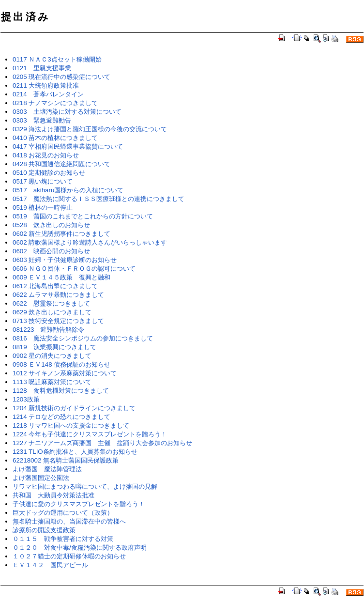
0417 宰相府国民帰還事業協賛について (68, 147)
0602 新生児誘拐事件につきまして (61, 234)
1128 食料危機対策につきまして (61, 391)
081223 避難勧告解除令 (48, 330)
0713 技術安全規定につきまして (58, 321)
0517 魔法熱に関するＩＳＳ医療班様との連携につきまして (99, 199)
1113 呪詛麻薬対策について (52, 382)
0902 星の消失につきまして (52, 356)
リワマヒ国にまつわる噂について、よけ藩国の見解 (85, 486)
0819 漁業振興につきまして (54, 347)
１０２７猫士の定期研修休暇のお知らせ (69, 556)
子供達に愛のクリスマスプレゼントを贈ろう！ (79, 504)
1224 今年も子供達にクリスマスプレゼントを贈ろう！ (90, 434)
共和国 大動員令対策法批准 (53, 495)
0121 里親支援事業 (42, 68)
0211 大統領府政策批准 (46, 85)
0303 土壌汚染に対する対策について (67, 112)
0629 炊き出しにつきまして (52, 312)
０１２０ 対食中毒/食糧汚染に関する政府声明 (80, 548)
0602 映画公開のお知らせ (51, 251)
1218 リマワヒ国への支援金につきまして (71, 425)
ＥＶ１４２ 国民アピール (50, 565)
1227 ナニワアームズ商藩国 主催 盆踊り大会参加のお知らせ (102, 443)
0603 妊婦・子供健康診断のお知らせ (65, 260)
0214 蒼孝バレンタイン (48, 94)
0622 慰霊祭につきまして (51, 303)
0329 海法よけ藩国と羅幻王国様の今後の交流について (90, 129)
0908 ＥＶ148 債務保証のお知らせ (61, 364)
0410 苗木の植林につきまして (55, 138)
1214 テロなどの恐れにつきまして (61, 417)
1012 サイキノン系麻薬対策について (65, 373)
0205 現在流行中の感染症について (61, 77)
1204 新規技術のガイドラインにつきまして (74, 408)
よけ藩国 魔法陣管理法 (47, 469)
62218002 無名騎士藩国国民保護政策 (66, 460)
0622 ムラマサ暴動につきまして (58, 295)
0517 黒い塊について (43, 181)
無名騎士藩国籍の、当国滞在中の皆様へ (69, 521)
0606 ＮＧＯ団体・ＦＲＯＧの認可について (74, 269)
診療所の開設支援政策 (44, 530)
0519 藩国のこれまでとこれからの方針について (83, 216)
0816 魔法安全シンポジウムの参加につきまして (83, 338)
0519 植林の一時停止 (43, 208)
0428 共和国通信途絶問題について (61, 164)
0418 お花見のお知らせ (46, 155)
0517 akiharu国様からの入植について (68, 190)
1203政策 (26, 399)
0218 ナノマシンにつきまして (55, 103)
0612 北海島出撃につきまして (55, 286)
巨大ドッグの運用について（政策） (63, 513)
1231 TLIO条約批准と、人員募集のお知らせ (75, 452)
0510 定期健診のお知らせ (49, 173)
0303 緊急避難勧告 (42, 120)
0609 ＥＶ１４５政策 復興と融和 (61, 277)
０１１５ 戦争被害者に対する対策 (63, 539)
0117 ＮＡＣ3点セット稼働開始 (57, 59)
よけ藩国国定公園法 (41, 478)
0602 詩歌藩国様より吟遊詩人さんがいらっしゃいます (90, 242)
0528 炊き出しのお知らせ (51, 225)
